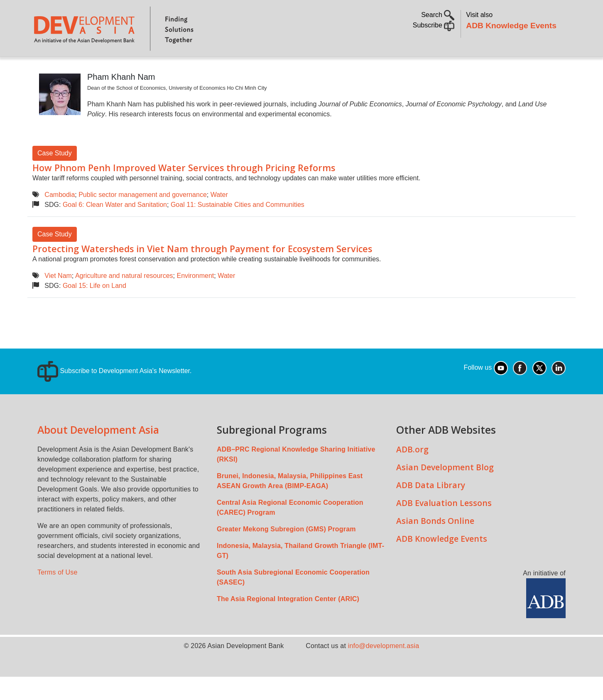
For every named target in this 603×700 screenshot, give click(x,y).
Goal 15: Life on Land (94, 309)
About (76, 69)
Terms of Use (58, 596)
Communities (403, 69)
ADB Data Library (431, 508)
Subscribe (434, 25)
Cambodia (60, 218)
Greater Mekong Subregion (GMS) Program (286, 552)
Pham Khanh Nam (121, 100)
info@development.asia (384, 669)
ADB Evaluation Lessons (444, 526)
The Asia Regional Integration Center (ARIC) (288, 622)
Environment (195, 299)
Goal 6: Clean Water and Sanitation (115, 228)
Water (219, 218)
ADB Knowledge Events (511, 26)
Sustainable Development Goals (255, 69)
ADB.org (412, 473)
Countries (164, 69)
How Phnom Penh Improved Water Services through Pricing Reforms (184, 191)
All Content (348, 69)
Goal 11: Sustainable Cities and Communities (238, 228)
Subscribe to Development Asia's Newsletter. (114, 394)
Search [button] (438, 15)
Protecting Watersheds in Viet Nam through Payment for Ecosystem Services (202, 272)
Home (44, 69)
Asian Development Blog (445, 490)
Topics (113, 69)
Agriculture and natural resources (124, 299)
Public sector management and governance (143, 218)
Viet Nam (58, 299)
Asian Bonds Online (435, 544)
